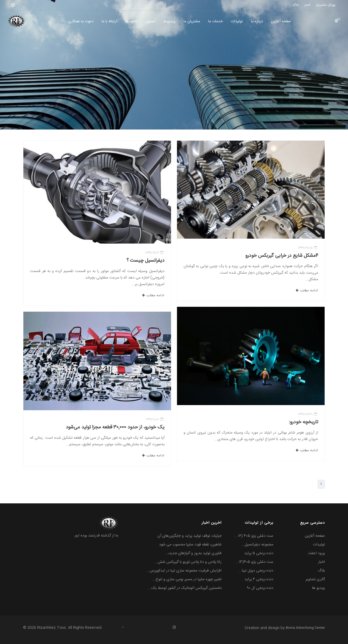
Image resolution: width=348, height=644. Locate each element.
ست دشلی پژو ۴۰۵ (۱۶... (254, 536)
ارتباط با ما (109, 21)
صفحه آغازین (281, 21)
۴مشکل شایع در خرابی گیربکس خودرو (282, 256)
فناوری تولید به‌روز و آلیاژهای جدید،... (193, 553)
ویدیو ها (319, 588)
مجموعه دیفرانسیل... (257, 545)
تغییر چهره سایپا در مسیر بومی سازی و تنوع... (187, 579)
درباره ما (257, 21)
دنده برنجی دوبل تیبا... (256, 571)
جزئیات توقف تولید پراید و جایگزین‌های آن (189, 536)
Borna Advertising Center (305, 628)
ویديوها (170, 21)
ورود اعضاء (316, 553)
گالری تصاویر (315, 579)
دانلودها (131, 21)
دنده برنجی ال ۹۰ (260, 588)
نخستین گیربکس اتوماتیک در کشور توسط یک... (185, 588)
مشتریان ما (192, 21)
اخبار (321, 562)
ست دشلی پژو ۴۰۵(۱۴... (254, 562)
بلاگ (321, 571)
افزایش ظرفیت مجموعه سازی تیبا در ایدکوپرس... (184, 571)
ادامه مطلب (153, 295)
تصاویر (150, 21)
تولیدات (237, 21)
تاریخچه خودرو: (303, 422)
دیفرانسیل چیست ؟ (145, 261)
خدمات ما (215, 21)
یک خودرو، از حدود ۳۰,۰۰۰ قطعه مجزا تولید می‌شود (115, 427)
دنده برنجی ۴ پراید (259, 579)
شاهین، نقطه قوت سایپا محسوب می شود (190, 545)
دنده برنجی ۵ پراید (259, 553)
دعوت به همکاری (81, 21)
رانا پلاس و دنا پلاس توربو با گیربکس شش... (188, 562)
